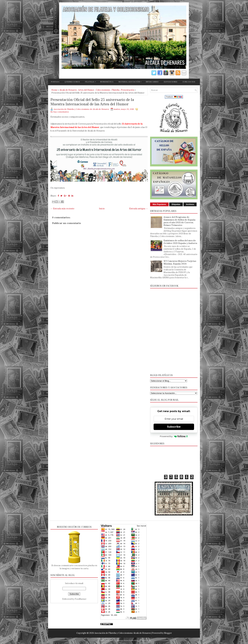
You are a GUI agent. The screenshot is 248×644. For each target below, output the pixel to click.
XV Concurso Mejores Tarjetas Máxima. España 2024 (180, 262)
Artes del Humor (86, 90)
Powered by (174, 436)
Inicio (102, 209)
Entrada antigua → (138, 209)
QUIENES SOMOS (72, 82)
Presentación (127, 90)
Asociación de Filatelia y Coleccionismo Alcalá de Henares (122, 633)
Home (54, 90)
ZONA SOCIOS (189, 82)
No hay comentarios (60, 112)
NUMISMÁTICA (107, 82)
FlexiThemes (110, 640)
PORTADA (55, 82)
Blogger (168, 633)
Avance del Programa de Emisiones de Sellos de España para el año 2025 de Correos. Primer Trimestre (180, 221)
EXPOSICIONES (170, 82)
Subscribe (174, 427)
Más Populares (159, 204)
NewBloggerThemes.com (141, 640)
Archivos (190, 204)
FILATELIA (91, 81)
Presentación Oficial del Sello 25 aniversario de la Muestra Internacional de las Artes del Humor (92, 102)
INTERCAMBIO (152, 82)
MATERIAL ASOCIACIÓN (131, 81)
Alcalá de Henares (68, 90)
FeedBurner (81, 599)
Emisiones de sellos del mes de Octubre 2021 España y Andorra (180, 242)
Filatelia (116, 90)
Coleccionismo (103, 90)
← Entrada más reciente (62, 209)
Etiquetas (176, 204)
